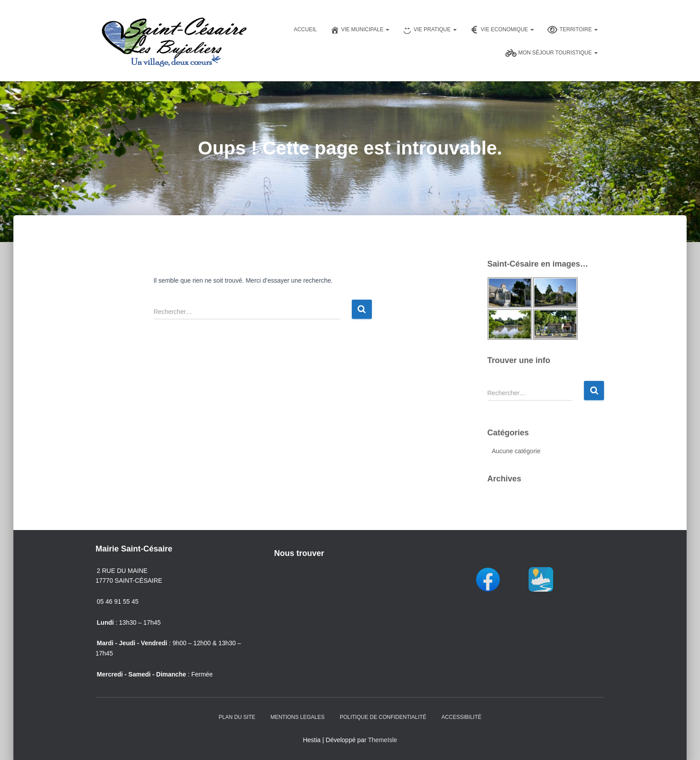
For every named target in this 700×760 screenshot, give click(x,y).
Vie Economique (502, 30)
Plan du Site (237, 717)
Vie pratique (429, 30)
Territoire (573, 30)
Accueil (305, 29)
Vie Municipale (360, 30)
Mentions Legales (298, 717)
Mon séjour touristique (552, 53)
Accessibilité (461, 717)
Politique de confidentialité (383, 717)
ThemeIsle (382, 740)
